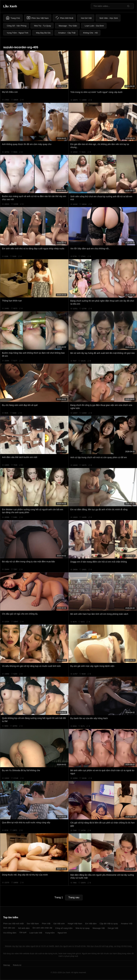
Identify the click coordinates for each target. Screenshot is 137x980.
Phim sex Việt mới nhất (13, 924)
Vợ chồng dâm (10, 933)
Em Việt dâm (91, 924)
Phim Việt (46, 924)
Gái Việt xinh (59, 924)
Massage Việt (99, 928)
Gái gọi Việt (113, 928)
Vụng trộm (50, 933)
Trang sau (74, 897)
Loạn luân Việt (36, 933)
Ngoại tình (62, 933)
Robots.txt (17, 965)
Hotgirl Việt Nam (75, 924)
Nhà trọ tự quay (82, 928)
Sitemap (7, 965)
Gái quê (23, 932)
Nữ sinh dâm (24, 928)
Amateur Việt (127, 924)
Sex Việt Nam (33, 924)
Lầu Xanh (10, 6)
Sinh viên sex (9, 928)
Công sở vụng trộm (64, 928)
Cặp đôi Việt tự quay (109, 924)
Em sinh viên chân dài (42, 928)
